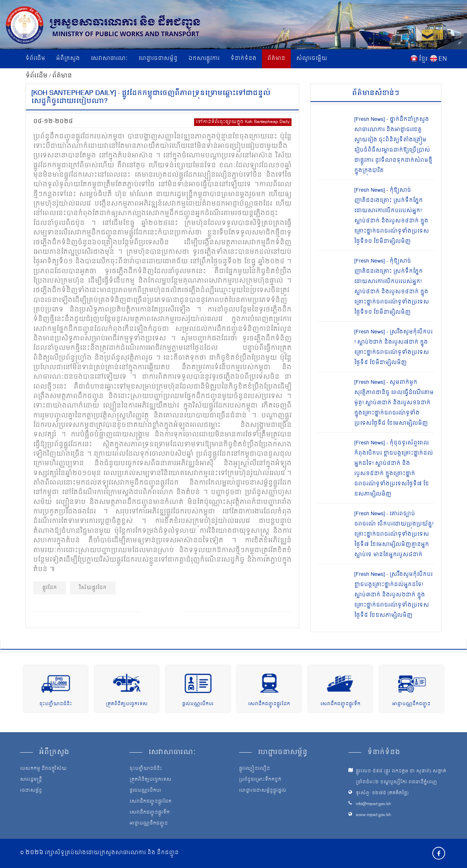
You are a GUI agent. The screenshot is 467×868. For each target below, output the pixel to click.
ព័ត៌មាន (276, 59)
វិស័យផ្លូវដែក (93, 588)
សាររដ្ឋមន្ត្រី (31, 780)
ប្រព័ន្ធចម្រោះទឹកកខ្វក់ (260, 780)
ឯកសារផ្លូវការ (204, 59)
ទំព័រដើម (35, 59)
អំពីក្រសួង (68, 59)
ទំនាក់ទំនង (244, 59)
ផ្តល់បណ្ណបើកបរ (198, 704)
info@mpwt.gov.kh (373, 804)
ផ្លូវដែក (50, 588)
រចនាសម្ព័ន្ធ (31, 791)
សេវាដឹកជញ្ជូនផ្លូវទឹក (340, 704)
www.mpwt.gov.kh (373, 815)
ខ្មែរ (423, 59)
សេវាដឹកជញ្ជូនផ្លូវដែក (269, 704)
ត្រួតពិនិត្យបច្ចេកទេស (127, 704)
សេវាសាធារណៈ (109, 59)
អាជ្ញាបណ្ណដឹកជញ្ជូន (411, 704)
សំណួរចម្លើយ (312, 59)
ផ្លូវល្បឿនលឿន (254, 769)
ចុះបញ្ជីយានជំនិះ (56, 704)
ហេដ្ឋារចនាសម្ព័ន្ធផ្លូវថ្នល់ (263, 791)
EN (443, 59)
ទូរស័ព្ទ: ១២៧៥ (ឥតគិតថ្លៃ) (382, 793)
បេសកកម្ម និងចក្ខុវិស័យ (43, 769)
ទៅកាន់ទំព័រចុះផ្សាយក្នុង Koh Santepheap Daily (243, 122)
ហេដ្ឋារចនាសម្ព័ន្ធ (158, 59)
